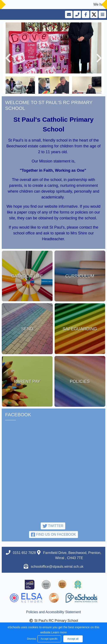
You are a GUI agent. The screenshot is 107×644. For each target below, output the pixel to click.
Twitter (53, 526)
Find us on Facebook (53, 534)
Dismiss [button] (31, 639)
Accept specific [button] (49, 639)
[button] (8, 58)
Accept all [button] (73, 639)
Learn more (59, 632)
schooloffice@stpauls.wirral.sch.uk (57, 567)
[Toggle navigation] (102, 14)
